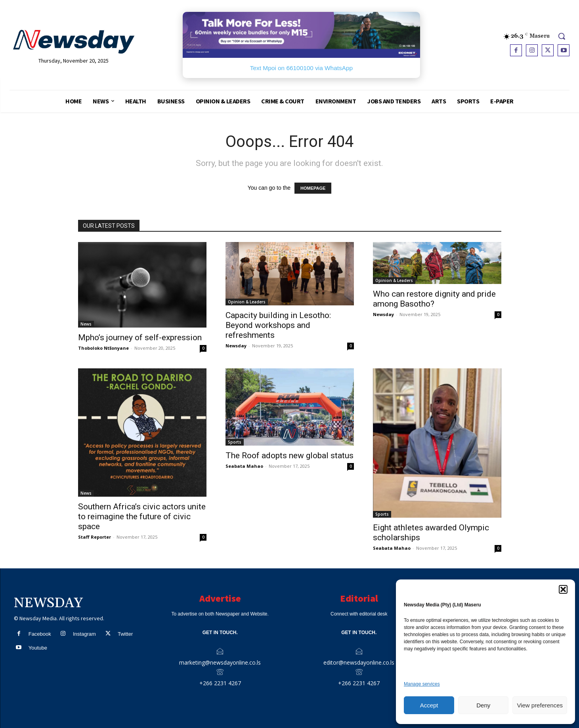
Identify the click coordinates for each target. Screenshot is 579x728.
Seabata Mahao (244, 466)
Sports (235, 442)
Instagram (84, 634)
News (86, 324)
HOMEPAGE (313, 188)
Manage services (422, 684)
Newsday (236, 346)
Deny (483, 705)
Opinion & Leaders (247, 302)
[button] (563, 589)
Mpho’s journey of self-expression (140, 337)
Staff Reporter (95, 537)
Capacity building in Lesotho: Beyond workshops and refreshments (278, 325)
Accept (429, 705)
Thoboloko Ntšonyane (103, 348)
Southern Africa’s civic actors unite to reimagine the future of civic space (142, 516)
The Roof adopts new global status (289, 455)
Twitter (125, 634)
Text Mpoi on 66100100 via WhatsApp (301, 68)
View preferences (540, 705)
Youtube (38, 648)
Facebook (40, 634)
